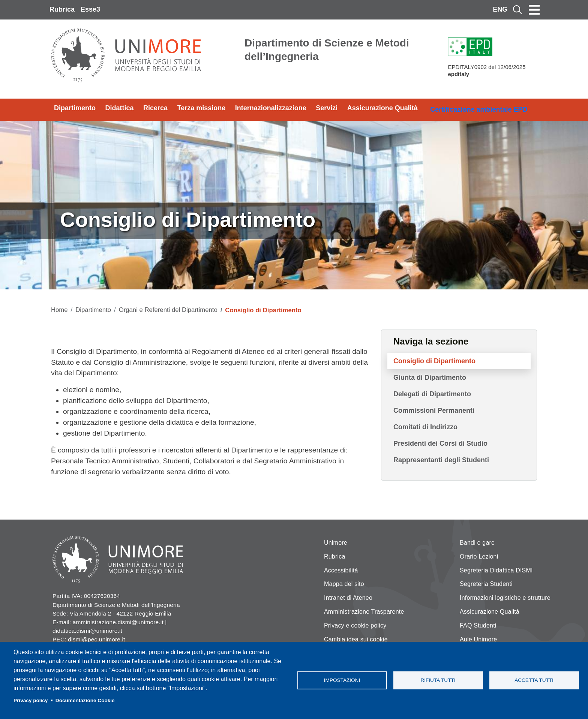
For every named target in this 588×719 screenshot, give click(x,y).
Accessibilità (341, 570)
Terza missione (202, 108)
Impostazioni (342, 680)
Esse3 (90, 9)
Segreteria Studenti (486, 584)
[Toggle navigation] (534, 10)
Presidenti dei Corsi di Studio (440, 443)
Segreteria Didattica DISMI (496, 570)
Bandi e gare (477, 543)
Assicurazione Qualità (382, 108)
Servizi (327, 108)
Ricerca (155, 108)
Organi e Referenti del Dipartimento (168, 310)
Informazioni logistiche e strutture (505, 598)
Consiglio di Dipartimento (434, 361)
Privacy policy (31, 700)
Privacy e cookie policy (355, 625)
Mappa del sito (344, 584)
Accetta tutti (534, 680)
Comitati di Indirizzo (425, 427)
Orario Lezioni (479, 556)
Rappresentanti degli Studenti (441, 460)
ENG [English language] (500, 9)
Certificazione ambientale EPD (479, 109)
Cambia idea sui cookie (356, 639)
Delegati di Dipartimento (432, 394)
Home (59, 310)
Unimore (336, 543)
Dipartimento (75, 108)
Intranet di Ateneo (348, 598)
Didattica (120, 108)
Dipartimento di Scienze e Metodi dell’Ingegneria (327, 50)
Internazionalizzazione (271, 108)
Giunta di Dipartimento (430, 377)
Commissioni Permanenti (434, 410)
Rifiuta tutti (438, 680)
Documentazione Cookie (85, 700)
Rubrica (62, 9)
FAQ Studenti (478, 625)
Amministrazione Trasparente (364, 612)
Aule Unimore (478, 639)
